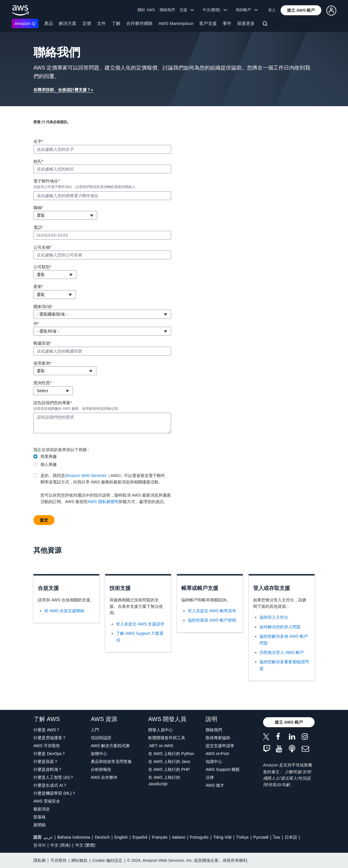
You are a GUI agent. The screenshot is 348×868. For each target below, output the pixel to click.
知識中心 (214, 762)
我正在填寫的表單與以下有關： (62, 450)
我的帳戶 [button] (247, 10)
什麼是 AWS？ (47, 730)
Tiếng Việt (222, 837)
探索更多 (246, 23)
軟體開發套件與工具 (167, 738)
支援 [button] (187, 10)
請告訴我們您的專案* (53, 403)
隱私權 (40, 860)
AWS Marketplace (176, 23)
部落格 (40, 817)
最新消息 (42, 809)
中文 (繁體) (85, 845)
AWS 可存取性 (47, 746)
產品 (49, 23)
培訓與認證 (101, 738)
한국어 (40, 845)
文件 (101, 23)
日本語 (291, 837)
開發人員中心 (161, 730)
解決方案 (68, 23)
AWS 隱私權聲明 (103, 502)
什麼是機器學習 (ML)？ (55, 793)
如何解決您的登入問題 (280, 627)
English (121, 837)
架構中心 (99, 754)
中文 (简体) (60, 845)
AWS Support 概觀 (223, 769)
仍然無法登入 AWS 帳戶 (282, 652)
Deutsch (102, 837)
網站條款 (79, 860)
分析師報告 (101, 769)
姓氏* (38, 161)
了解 (116, 23)
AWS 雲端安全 (47, 801)
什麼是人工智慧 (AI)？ (54, 777)
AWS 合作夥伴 (104, 777)
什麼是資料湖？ (48, 769)
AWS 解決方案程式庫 (110, 746)
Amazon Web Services (86, 476)
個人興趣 (49, 464)
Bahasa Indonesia (74, 837)
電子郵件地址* (46, 181)
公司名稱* (42, 247)
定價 (87, 23)
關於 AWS (146, 10)
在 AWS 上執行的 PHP (169, 769)
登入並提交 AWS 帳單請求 (212, 611)
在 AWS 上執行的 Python (171, 754)
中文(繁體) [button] (215, 10)
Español (140, 837)
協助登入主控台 (274, 617)
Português (199, 837)
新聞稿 (40, 825)
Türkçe (242, 837)
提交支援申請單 (220, 746)
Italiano (179, 837)
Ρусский (261, 837)
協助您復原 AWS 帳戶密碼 (212, 620)
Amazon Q (25, 23)
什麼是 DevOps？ (50, 754)
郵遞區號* (42, 343)
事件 (227, 23)
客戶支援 (208, 23)
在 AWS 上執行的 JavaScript (164, 781)
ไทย (277, 837)
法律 (210, 777)
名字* (38, 141)
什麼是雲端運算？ (50, 738)
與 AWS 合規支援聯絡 (64, 611)
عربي (48, 837)
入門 (95, 730)
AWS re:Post (217, 754)
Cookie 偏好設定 (107, 860)
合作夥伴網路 (139, 23)
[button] (301, 10)
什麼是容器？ (46, 762)
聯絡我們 (167, 10)
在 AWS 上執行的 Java (169, 762)
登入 (272, 10)
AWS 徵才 (215, 785)
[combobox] (65, 215)
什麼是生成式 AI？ (50, 785)
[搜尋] (266, 25)
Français (160, 837)
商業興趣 (49, 456)
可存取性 (59, 860)
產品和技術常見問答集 (111, 762)
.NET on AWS (161, 746)
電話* (38, 227)
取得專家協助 (218, 738)
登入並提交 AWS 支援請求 (140, 624)
